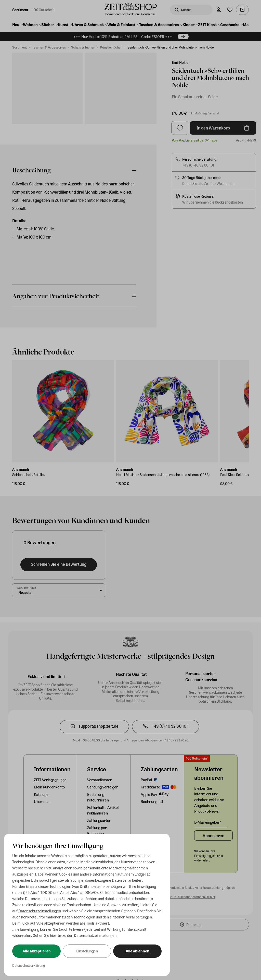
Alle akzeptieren (37, 951)
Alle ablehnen (138, 951)
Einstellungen (87, 951)
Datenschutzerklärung (29, 965)
